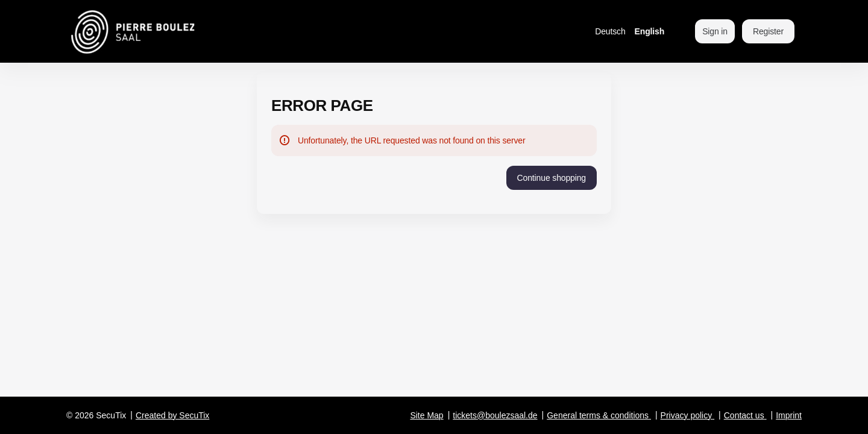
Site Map (426, 415)
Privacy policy (687, 415)
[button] (552, 178)
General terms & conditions (598, 415)
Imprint (789, 415)
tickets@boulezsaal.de (495, 415)
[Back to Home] (164, 31)
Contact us (744, 415)
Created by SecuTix (172, 415)
